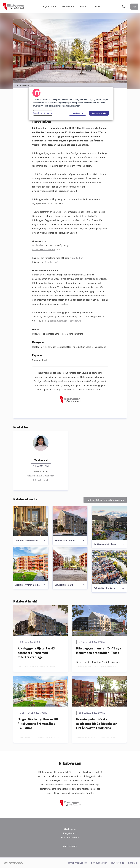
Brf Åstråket (38, 245)
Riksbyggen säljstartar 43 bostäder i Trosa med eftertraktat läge (36, 653)
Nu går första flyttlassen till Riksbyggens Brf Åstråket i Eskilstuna (38, 724)
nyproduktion (76, 258)
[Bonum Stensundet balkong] (31, 521)
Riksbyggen (51, 347)
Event (83, 6)
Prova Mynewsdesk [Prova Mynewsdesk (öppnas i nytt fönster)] (77, 863)
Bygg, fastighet (40, 334)
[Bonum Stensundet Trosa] (70, 521)
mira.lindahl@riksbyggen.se (41, 476)
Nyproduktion (78, 347)
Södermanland (39, 360)
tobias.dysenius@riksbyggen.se (65, 321)
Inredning (79, 334)
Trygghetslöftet (53, 262)
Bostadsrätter (64, 347)
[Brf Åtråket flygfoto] (109, 567)
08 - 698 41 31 (41, 480)
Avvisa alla (78, 113)
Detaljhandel (55, 334)
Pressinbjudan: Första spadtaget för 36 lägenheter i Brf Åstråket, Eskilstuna (97, 724)
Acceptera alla (99, 113)
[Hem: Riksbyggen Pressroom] (13, 7)
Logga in (133, 863)
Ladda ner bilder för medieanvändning (105, 500)
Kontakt (97, 6)
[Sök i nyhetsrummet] (124, 7)
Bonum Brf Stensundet (44, 250)
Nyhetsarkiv (49, 6)
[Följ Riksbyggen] (134, 7)
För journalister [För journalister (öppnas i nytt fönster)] (99, 863)
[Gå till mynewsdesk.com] (14, 863)
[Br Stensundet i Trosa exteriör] (109, 523)
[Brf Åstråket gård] (70, 564)
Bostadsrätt (38, 347)
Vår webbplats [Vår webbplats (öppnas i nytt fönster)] (70, 846)
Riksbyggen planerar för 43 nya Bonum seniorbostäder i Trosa (99, 651)
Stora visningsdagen (96, 347)
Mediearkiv (68, 6)
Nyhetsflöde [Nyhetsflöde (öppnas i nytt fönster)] (118, 863)
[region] (71, 103)
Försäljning (68, 334)
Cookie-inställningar (43, 113)
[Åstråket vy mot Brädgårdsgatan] (31, 564)
